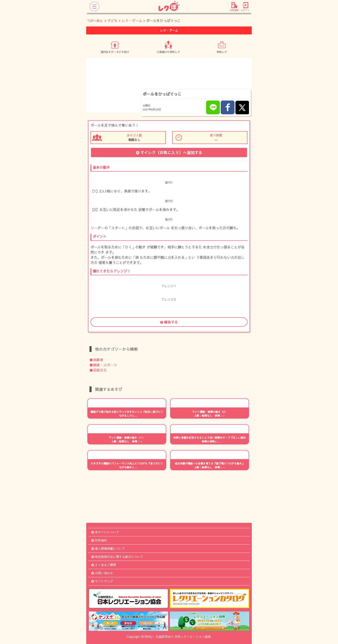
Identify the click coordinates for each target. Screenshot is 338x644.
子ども (113, 20)
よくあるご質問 (104, 565)
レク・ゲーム (132, 20)
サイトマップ (102, 581)
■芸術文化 (98, 370)
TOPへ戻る (95, 21)
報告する (169, 322)
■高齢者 (96, 360)
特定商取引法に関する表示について (117, 557)
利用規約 (99, 540)
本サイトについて (105, 532)
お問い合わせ (102, 573)
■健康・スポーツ (103, 365)
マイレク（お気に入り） (169, 152)
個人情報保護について (108, 548)
